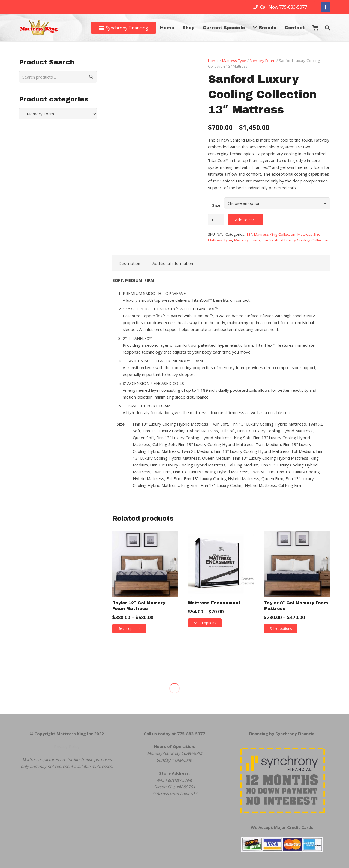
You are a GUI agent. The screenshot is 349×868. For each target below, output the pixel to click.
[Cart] (315, 28)
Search (89, 77)
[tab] (129, 263)
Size (216, 205)
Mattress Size (309, 234)
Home (213, 61)
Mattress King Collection (275, 234)
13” (249, 234)
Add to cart (246, 220)
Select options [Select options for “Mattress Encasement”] (205, 623)
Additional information (173, 263)
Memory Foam (263, 61)
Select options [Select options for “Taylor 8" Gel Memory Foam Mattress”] (281, 629)
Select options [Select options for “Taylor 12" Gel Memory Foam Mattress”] (129, 629)
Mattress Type (234, 61)
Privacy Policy (67, 746)
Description (129, 263)
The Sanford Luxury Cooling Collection (295, 240)
